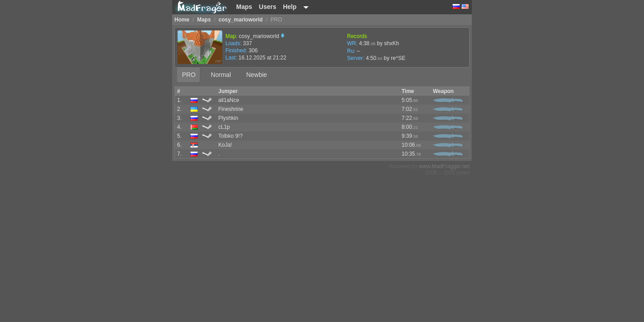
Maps (244, 7)
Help (290, 7)
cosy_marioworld (262, 36)
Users (268, 7)
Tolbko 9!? (231, 136)
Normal (221, 75)
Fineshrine (231, 109)
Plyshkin (228, 118)
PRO (189, 75)
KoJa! (225, 145)
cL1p (224, 127)
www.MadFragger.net (444, 166)
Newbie (256, 75)
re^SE (398, 58)
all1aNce (229, 100)
